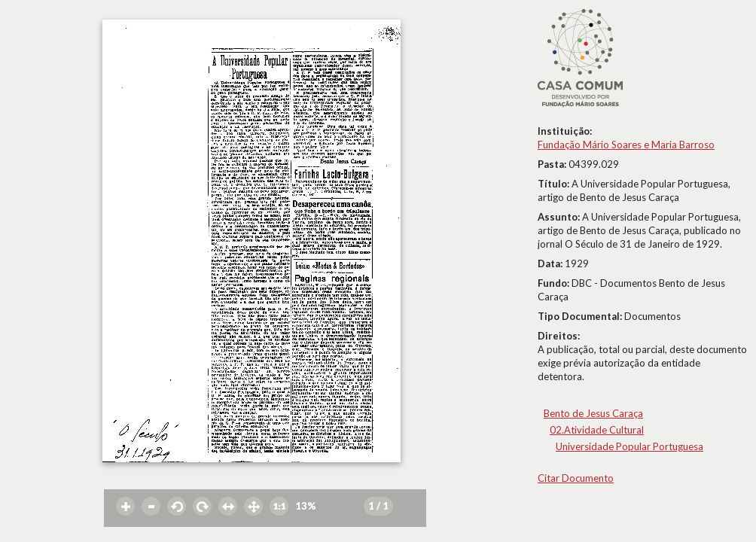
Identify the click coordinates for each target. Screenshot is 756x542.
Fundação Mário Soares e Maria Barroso (626, 145)
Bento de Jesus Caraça (593, 413)
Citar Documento (576, 478)
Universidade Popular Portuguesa (629, 446)
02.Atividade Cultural (597, 430)
